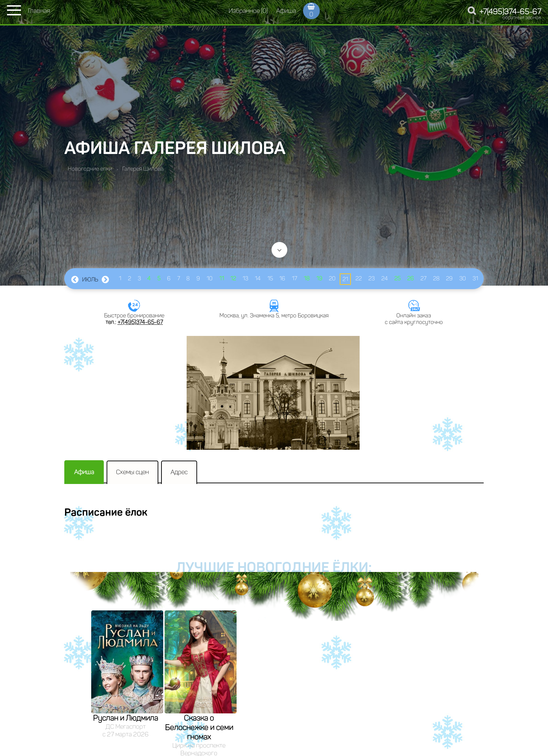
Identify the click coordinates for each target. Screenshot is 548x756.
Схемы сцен (132, 472)
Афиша (286, 11)
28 (436, 278)
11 (222, 278)
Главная (39, 11)
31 (475, 278)
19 (319, 278)
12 (233, 278)
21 (345, 279)
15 (270, 278)
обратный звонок (522, 18)
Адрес (179, 472)
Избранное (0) (248, 11)
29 (449, 278)
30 (463, 278)
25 (397, 278)
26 (410, 278)
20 (332, 278)
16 (282, 278)
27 (423, 278)
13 (245, 278)
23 (372, 278)
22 (359, 278)
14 (258, 278)
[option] (127, 674)
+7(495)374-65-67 (510, 12)
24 (385, 278)
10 (210, 278)
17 (294, 278)
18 (307, 278)
